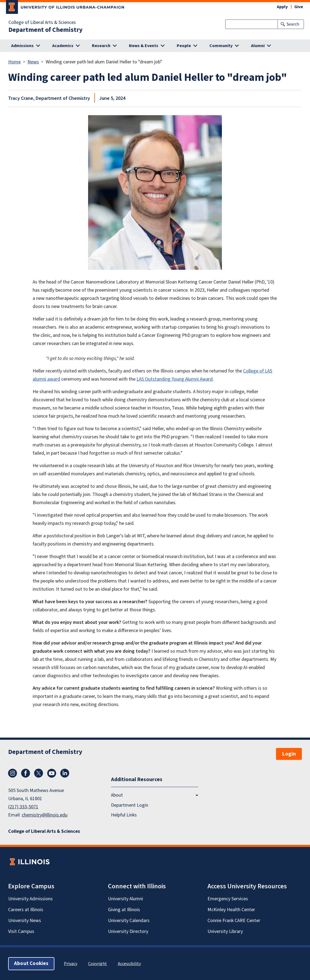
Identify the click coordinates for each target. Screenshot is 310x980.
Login (289, 754)
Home (14, 62)
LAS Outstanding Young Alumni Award (175, 379)
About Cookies (31, 964)
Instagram (13, 773)
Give (299, 7)
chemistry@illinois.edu (45, 815)
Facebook (26, 773)
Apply (282, 7)
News (33, 62)
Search (293, 24)
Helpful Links (124, 815)
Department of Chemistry (46, 30)
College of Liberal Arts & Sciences (42, 23)
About (117, 795)
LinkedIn (65, 773)
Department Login (130, 805)
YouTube (52, 773)
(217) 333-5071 (23, 807)
